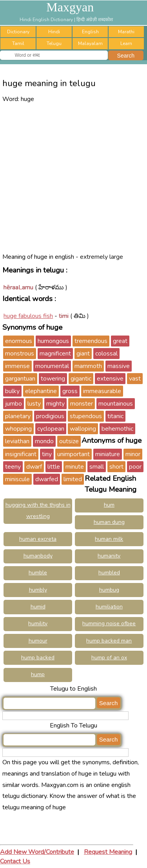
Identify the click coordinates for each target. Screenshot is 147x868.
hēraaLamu (18, 287)
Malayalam (90, 43)
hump (38, 674)
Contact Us (15, 861)
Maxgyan (70, 7)
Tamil (18, 43)
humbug (109, 590)
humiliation (109, 607)
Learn (126, 43)
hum (109, 505)
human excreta (38, 539)
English (90, 32)
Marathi (126, 32)
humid (38, 607)
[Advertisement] (73, 178)
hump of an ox (109, 658)
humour (38, 641)
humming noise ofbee (109, 623)
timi (64, 316)
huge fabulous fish (28, 316)
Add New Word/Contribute (37, 852)
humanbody (38, 556)
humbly (38, 590)
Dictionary (18, 32)
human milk (109, 539)
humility (38, 623)
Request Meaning (108, 852)
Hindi (54, 32)
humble (38, 573)
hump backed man (109, 641)
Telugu (54, 43)
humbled (109, 573)
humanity (109, 556)
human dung (109, 522)
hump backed (38, 658)
